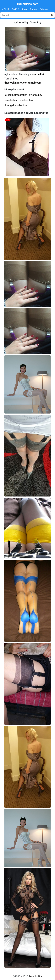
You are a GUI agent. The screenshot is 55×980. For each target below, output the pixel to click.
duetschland (27, 100)
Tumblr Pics (36, 976)
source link (38, 74)
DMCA (16, 9)
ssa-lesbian (12, 100)
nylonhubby (36, 95)
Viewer (44, 9)
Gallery (34, 9)
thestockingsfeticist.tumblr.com (23, 83)
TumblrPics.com (28, 4)
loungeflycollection (16, 105)
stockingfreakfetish (16, 95)
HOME (5, 9)
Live (24, 9)
